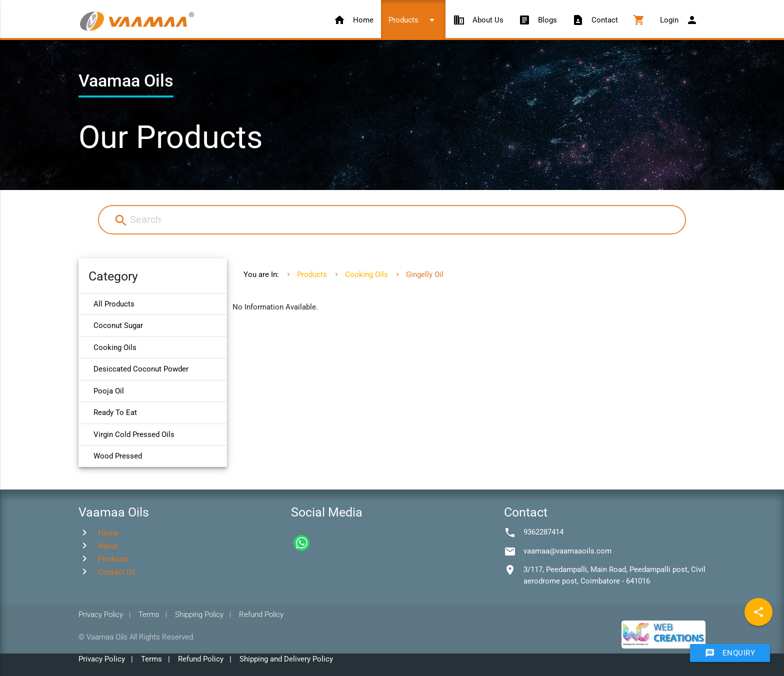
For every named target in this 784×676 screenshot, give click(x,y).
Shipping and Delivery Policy (286, 659)
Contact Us (117, 572)
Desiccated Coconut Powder (141, 369)
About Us (478, 20)
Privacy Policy (101, 614)
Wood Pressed (118, 456)
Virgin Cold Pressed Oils (134, 434)
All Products (114, 304)
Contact (595, 20)
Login (679, 20)
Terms (149, 614)
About (108, 546)
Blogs (538, 20)
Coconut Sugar (118, 325)
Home (353, 20)
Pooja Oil (109, 391)
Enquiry (730, 653)
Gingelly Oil (425, 274)
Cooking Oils (115, 347)
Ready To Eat (115, 412)
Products (413, 20)
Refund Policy (261, 614)
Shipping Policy (199, 614)
